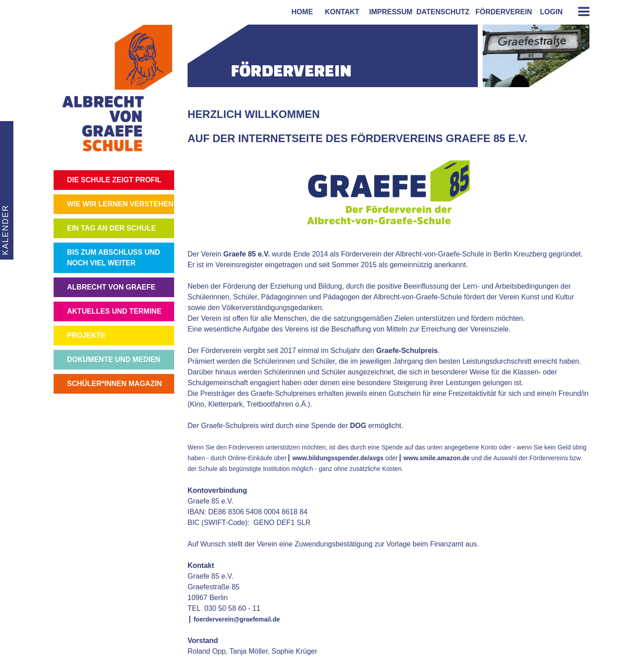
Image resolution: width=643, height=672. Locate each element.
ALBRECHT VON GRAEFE (111, 287)
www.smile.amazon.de (437, 458)
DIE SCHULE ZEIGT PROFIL (114, 180)
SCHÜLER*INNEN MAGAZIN (114, 384)
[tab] (580, 11)
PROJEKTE (86, 335)
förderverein (502, 12)
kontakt (340, 12)
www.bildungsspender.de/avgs (338, 458)
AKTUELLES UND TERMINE (114, 311)
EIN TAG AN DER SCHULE (111, 228)
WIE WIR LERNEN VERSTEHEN (120, 204)
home (300, 12)
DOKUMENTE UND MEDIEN (114, 359)
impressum (389, 12)
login (551, 12)
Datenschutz (443, 12)
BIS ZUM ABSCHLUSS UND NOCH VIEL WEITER (113, 258)
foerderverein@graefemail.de (236, 619)
